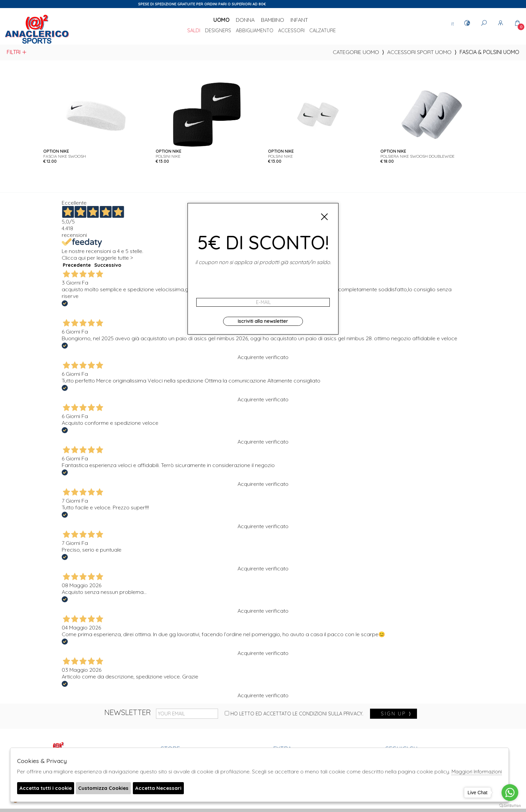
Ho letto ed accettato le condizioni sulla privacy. (294, 714)
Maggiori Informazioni (477, 771)
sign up (396, 714)
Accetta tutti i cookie (47, 789)
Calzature (323, 31)
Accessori (291, 31)
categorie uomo (356, 52)
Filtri (17, 52)
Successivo (108, 265)
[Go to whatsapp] (510, 793)
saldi (194, 31)
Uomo (221, 20)
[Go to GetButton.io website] (510, 805)
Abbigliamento (255, 31)
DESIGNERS (218, 31)
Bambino (273, 20)
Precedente (77, 265)
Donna (245, 20)
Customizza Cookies (109, 789)
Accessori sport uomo (419, 52)
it (453, 23)
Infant (299, 20)
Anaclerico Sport (37, 30)
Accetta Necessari (167, 789)
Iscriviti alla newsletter (263, 321)
